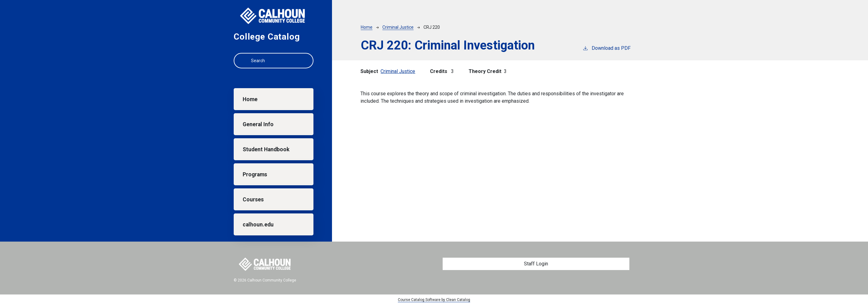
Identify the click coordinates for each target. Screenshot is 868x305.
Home (250, 99)
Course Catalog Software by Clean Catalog (434, 300)
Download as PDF (606, 48)
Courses (253, 200)
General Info (258, 124)
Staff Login (536, 264)
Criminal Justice (398, 27)
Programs (255, 174)
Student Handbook (266, 149)
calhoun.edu (258, 225)
